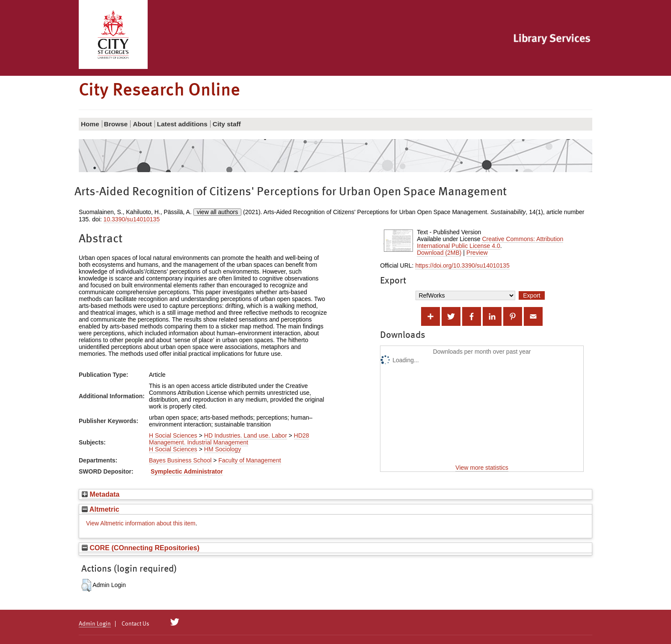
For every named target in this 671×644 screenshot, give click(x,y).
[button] (86, 585)
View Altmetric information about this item (141, 523)
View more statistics (482, 468)
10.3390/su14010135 (132, 219)
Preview (477, 253)
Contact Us (135, 624)
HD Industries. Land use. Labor (246, 435)
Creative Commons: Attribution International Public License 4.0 (490, 242)
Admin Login (95, 624)
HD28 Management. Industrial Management (229, 439)
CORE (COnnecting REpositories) (141, 548)
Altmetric (101, 509)
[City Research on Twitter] (175, 622)
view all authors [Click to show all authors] (218, 212)
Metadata (101, 494)
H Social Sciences (173, 435)
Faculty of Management (249, 460)
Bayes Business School (180, 460)
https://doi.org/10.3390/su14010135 (462, 265)
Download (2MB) (439, 253)
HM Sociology (223, 449)
